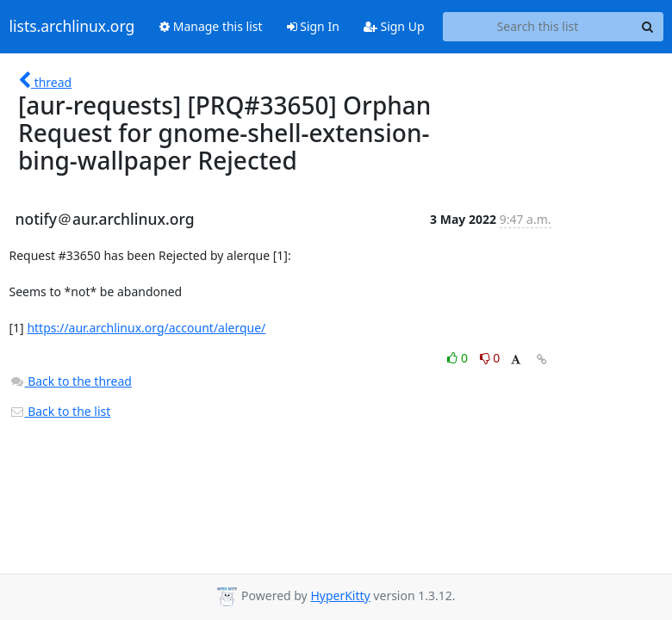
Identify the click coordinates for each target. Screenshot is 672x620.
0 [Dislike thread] (490, 358)
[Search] (648, 27)
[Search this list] (538, 27)
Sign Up (394, 26)
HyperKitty (340, 595)
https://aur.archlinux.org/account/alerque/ (146, 328)
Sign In (313, 26)
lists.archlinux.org (72, 27)
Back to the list (60, 411)
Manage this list (211, 26)
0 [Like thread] (459, 358)
